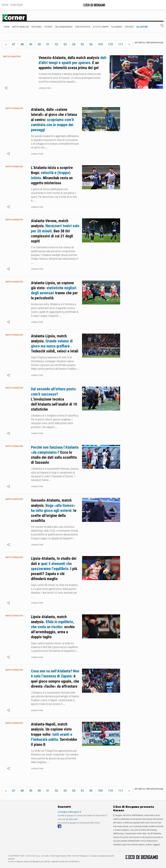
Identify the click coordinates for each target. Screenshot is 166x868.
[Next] (129, 44)
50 (39, 44)
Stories (48, 27)
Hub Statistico (83, 27)
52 (56, 44)
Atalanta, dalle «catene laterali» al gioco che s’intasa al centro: (54, 120)
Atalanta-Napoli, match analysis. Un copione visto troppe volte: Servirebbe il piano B (54, 734)
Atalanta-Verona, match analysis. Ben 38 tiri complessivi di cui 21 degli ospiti (55, 231)
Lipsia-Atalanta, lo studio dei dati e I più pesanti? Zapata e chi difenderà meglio (54, 569)
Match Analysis (21, 27)
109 (100, 44)
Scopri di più (16, 5)
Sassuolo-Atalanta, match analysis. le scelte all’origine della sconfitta (54, 510)
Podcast (129, 27)
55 (82, 44)
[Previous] (6, 44)
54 (74, 44)
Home (7, 27)
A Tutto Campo (101, 27)
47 (13, 44)
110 (110, 44)
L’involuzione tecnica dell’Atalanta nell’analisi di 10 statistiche (54, 399)
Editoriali (37, 27)
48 (22, 44)
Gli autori (142, 27)
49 (31, 44)
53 (65, 44)
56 (91, 44)
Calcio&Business (64, 27)
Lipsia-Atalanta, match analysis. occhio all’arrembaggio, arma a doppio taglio (53, 627)
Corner (5, 5)
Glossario (117, 27)
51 (48, 44)
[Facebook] (59, 826)
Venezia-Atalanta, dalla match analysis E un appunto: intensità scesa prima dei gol (72, 63)
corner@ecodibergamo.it (69, 812)
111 (121, 44)
